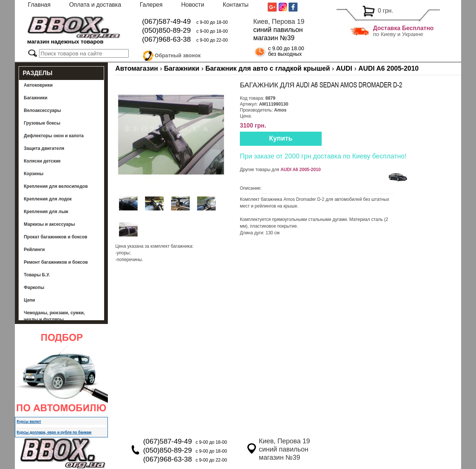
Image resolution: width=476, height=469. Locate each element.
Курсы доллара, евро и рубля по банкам (54, 432)
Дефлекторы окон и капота (54, 136)
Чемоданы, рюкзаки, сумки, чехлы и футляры (54, 316)
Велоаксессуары (42, 110)
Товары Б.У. (37, 275)
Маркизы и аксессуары (49, 224)
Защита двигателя (44, 148)
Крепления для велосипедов (56, 186)
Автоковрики (38, 85)
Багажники (36, 98)
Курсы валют (29, 422)
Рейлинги (34, 250)
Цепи (29, 300)
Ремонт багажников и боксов (56, 262)
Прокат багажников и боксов (56, 237)
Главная (39, 5)
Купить (281, 138)
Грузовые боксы (42, 123)
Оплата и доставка (95, 5)
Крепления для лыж (46, 212)
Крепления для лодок (48, 199)
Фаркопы (34, 287)
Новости (193, 5)
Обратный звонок (178, 54)
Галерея (151, 5)
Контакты (236, 5)
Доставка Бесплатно (403, 28)
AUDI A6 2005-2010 (300, 170)
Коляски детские (42, 161)
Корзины (34, 174)
